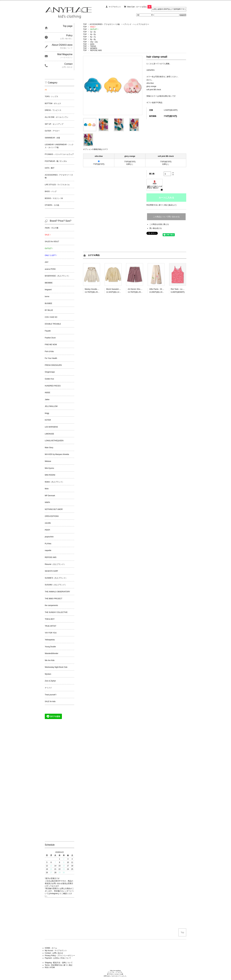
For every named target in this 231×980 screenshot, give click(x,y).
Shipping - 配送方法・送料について (59, 963)
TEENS (93, 46)
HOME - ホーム (51, 948)
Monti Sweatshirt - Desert (117, 289)
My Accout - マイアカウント (56, 951)
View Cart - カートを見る (139, 7)
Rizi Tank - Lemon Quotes (182, 289)
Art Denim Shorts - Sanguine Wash (143, 289)
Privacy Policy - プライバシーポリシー (60, 956)
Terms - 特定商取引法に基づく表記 (59, 965)
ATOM (52, 967)
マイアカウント (115, 7)
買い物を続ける (156, 228)
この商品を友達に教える (159, 224)
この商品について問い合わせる (166, 217)
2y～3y (93, 32)
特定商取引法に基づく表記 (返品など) (161, 205)
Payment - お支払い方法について (58, 958)
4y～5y (93, 34)
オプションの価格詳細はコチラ (95, 149)
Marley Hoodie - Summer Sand (98, 289)
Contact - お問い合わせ (54, 953)
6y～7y (93, 37)
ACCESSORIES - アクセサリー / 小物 (105, 24)
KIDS (92, 44)
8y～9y (93, 39)
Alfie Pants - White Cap (159, 289)
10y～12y (94, 42)
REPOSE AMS (96, 50)
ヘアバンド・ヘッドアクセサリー (136, 24)
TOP (85, 24)
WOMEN (94, 48)
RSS (47, 967)
